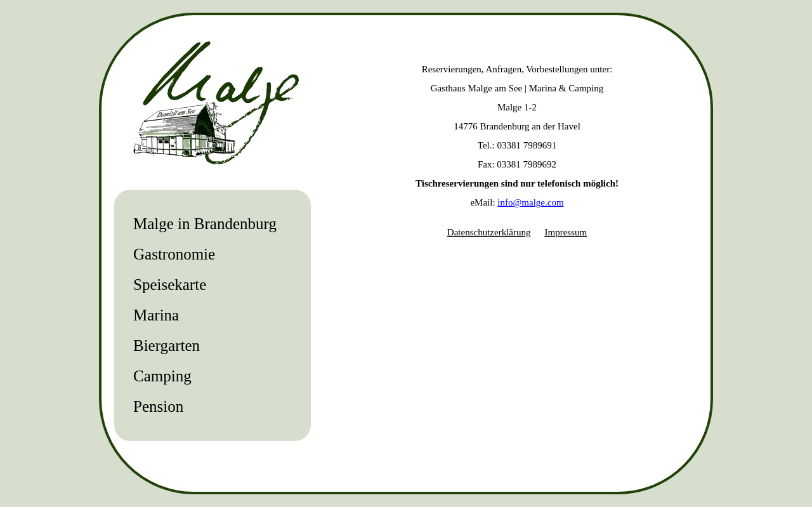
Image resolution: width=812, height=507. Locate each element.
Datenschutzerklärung (489, 232)
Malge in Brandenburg (205, 224)
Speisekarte (170, 285)
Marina (156, 315)
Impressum (566, 232)
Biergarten (167, 346)
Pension (158, 406)
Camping (162, 376)
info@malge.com (530, 202)
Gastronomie (174, 254)
